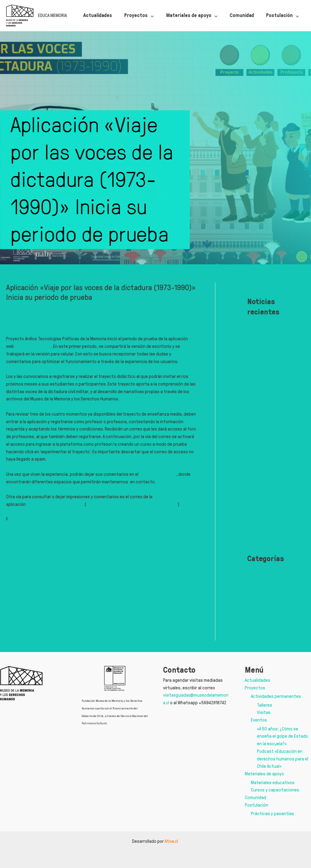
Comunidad (255, 797)
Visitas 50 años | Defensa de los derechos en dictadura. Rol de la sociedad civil (266, 339)
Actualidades (258, 680)
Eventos (259, 720)
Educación (257, 582)
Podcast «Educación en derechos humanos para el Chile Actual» (283, 759)
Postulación (256, 805)
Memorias (256, 603)
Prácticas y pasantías (272, 813)
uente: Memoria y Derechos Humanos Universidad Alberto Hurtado (71, 519)
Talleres (265, 705)
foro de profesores (158, 474)
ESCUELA (255, 592)
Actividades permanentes (276, 696)
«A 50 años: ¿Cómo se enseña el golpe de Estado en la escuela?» (282, 736)
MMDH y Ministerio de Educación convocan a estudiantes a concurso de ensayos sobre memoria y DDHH (269, 414)
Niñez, (253, 613)
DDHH (11, 308)
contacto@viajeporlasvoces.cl (56, 504)
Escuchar (15, 324)
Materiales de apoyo (264, 774)
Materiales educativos (273, 782)
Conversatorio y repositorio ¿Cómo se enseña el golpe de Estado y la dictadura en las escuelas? (268, 376)
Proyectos (255, 688)
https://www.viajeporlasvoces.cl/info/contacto (137, 504)
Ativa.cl (172, 841)
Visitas (264, 712)
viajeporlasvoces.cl (34, 346)
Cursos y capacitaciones (275, 790)
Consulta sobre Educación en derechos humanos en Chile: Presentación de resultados (269, 452)
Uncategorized (262, 623)
